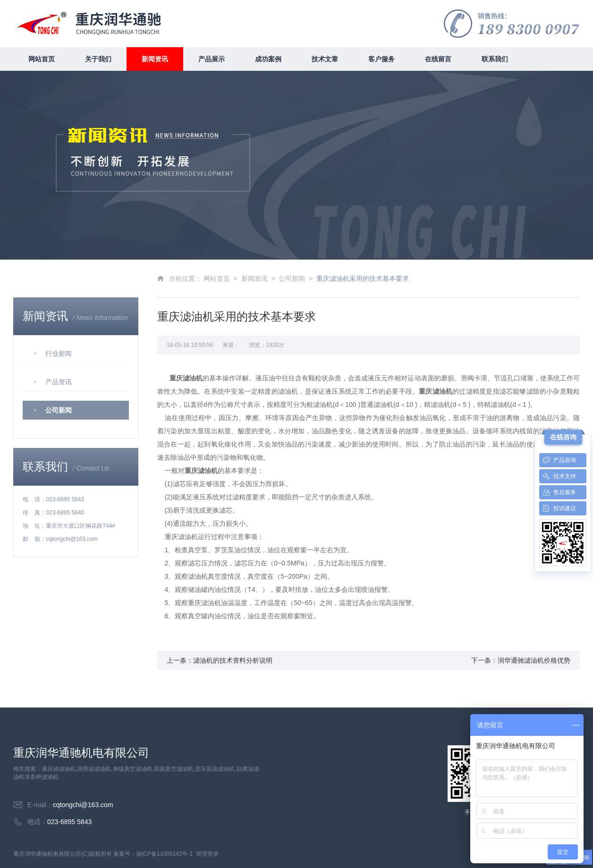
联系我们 (495, 59)
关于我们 (98, 59)
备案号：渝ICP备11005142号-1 (153, 854)
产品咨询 (558, 460)
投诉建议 (558, 508)
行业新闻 (59, 354)
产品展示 (212, 59)
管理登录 (207, 854)
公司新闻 (59, 410)
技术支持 (558, 476)
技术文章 (325, 59)
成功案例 (268, 59)
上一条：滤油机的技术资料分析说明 (220, 660)
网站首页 (42, 59)
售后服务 (558, 492)
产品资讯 (59, 382)
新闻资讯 (155, 59)
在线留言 (438, 59)
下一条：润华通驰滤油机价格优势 (521, 660)
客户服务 (381, 59)
